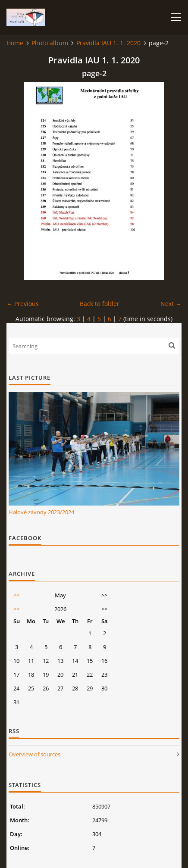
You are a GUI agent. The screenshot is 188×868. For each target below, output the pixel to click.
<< (16, 595)
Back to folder (100, 304)
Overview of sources (34, 754)
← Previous (23, 304)
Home (15, 43)
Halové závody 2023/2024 (41, 512)
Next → (171, 304)
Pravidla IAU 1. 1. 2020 (108, 43)
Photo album (50, 43)
